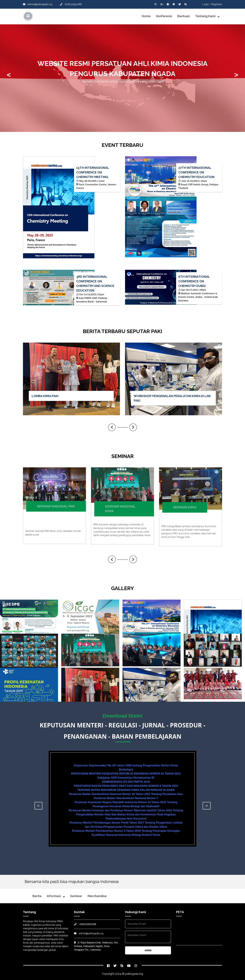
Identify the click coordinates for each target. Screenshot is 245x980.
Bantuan (184, 16)
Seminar (76, 896)
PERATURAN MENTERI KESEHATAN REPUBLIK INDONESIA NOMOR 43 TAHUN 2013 (126, 774)
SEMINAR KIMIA (185, 507)
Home (146, 16)
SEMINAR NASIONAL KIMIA (120, 509)
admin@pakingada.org (38, 4)
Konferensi (164, 16)
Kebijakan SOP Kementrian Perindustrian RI (126, 778)
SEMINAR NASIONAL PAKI (56, 506)
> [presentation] (236, 75)
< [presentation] (9, 75)
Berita (37, 896)
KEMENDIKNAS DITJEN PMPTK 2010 (126, 782)
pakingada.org (134, 974)
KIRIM (148, 950)
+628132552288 (71, 4)
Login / (207, 4)
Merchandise (97, 896)
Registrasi (217, 4)
